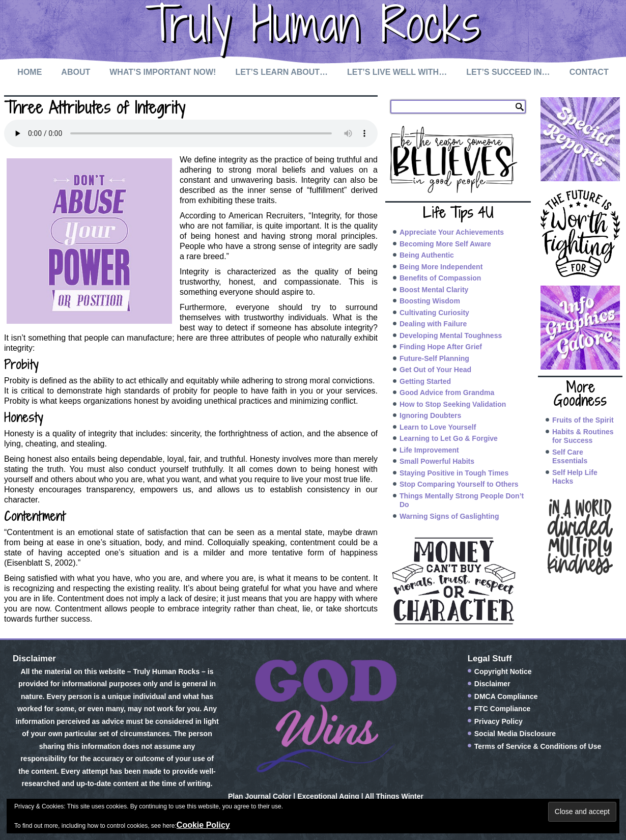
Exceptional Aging (328, 796)
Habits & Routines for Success (583, 436)
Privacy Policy (499, 721)
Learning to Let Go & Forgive (449, 438)
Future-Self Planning (434, 358)
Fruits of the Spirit (583, 420)
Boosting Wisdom (430, 301)
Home (30, 72)
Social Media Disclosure (515, 734)
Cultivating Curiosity (434, 313)
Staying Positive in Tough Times (454, 473)
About (76, 72)
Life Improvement (429, 450)
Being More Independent (441, 267)
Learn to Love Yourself (438, 427)
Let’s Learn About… (281, 72)
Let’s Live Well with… (397, 72)
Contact (589, 72)
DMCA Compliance (506, 696)
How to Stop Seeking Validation (453, 404)
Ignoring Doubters (430, 415)
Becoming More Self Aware (445, 244)
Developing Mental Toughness (451, 335)
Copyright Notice (503, 671)
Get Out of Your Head (435, 370)
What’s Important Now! (163, 72)
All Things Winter (394, 796)
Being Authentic (427, 255)
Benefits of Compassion (440, 278)
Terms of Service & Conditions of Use (538, 746)
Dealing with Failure (433, 324)
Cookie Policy (203, 825)
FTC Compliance (502, 709)
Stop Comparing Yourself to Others (459, 484)
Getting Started (425, 381)
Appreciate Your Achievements (452, 232)
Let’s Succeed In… (508, 72)
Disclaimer (492, 684)
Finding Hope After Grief (441, 347)
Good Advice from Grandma (447, 393)
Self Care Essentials (570, 457)
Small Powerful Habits (437, 461)
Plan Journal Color (260, 796)
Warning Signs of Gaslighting (449, 516)
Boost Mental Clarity (434, 290)
